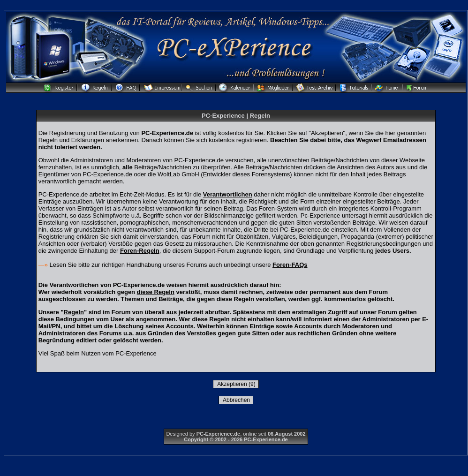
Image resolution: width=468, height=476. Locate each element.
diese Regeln (156, 292)
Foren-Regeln (140, 251)
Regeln (74, 312)
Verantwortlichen (228, 194)
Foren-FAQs (290, 265)
